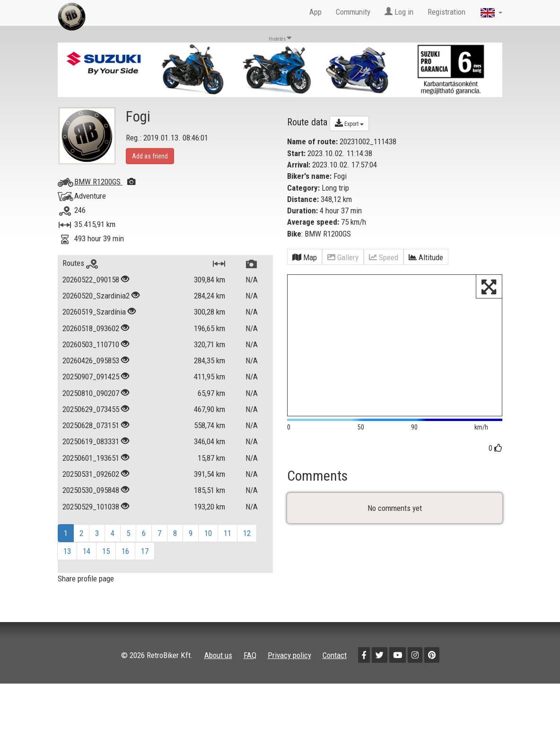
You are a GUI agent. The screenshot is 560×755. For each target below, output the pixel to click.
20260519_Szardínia (94, 312)
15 (106, 551)
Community (353, 12)
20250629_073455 (91, 409)
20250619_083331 (91, 441)
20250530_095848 (91, 490)
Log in (399, 12)
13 (67, 551)
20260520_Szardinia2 (96, 296)
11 (227, 533)
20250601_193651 (91, 458)
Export (349, 123)
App (315, 12)
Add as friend (150, 156)
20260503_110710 (91, 344)
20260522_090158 (91, 280)
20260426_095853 (91, 360)
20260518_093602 (91, 328)
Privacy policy (289, 655)
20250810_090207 (91, 393)
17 (145, 551)
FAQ (250, 655)
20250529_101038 (91, 507)
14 (87, 551)
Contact (335, 655)
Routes (80, 263)
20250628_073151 (91, 425)
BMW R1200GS (105, 182)
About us (218, 655)
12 (247, 533)
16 (125, 551)
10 (208, 533)
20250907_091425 (91, 377)
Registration (446, 12)
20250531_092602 (91, 474)
